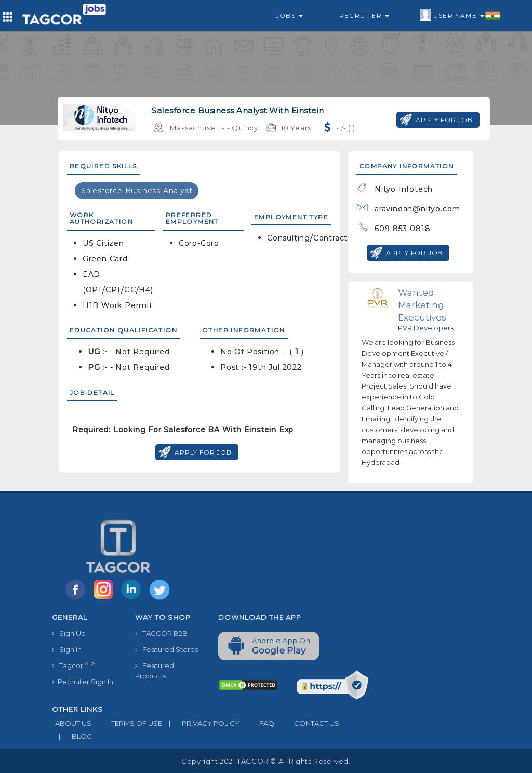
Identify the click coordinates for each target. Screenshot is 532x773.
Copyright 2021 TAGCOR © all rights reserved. (266, 761)
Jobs (289, 15)
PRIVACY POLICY (201, 723)
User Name (460, 16)
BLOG (72, 736)
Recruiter (364, 15)
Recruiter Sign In (83, 682)
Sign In (67, 649)
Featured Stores (167, 649)
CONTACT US (307, 723)
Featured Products (155, 671)
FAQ (257, 723)
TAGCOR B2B (161, 633)
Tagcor (74, 665)
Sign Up (69, 633)
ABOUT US (72, 723)
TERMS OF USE (127, 723)
